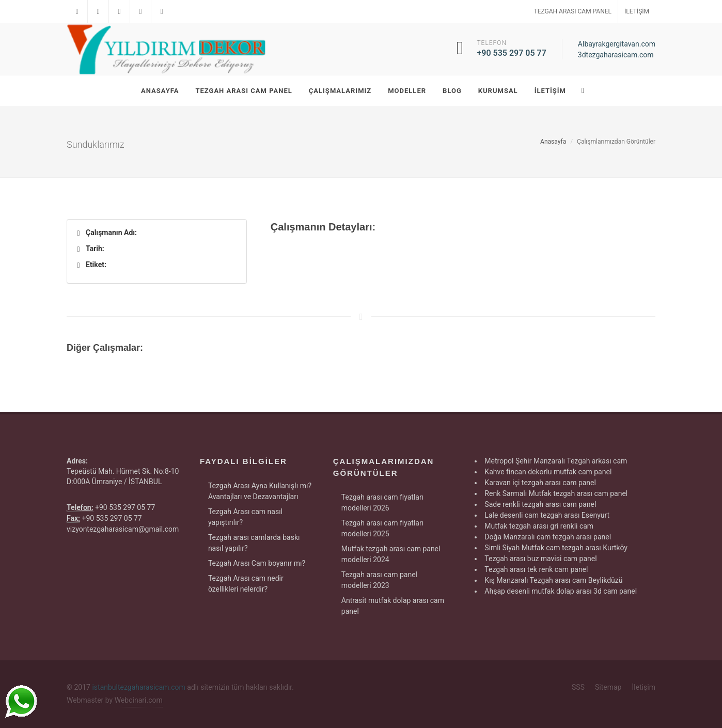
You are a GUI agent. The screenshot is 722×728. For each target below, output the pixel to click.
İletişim (637, 11)
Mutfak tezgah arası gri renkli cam (539, 526)
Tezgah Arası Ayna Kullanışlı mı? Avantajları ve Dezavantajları (260, 491)
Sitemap (608, 687)
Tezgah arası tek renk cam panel (536, 569)
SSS (578, 687)
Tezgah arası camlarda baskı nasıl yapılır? (254, 543)
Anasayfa (553, 142)
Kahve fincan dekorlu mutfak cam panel (548, 472)
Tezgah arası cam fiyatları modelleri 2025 (382, 528)
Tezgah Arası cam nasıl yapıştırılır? (245, 517)
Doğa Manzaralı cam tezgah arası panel (548, 537)
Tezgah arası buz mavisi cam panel (540, 559)
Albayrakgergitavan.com (617, 44)
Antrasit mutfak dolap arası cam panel (393, 606)
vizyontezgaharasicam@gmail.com (123, 529)
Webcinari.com (139, 700)
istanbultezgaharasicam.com (138, 687)
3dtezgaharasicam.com (616, 55)
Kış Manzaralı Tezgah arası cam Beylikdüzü (553, 580)
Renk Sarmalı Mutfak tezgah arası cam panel (556, 493)
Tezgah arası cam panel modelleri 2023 (379, 580)
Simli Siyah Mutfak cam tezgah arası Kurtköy (556, 548)
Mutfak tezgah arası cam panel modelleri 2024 (391, 554)
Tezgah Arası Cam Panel (573, 11)
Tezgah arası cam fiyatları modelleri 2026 (382, 502)
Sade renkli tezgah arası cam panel (540, 504)
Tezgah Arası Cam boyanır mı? (257, 563)
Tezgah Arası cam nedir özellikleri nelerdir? (246, 584)
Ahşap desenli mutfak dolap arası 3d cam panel (561, 591)
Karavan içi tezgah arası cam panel (540, 483)
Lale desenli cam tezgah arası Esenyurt (547, 515)
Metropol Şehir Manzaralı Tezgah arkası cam (556, 461)
